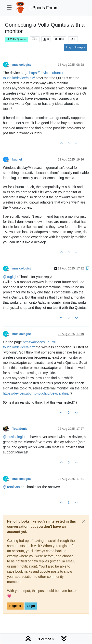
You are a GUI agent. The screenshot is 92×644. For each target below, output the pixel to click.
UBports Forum (44, 8)
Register (15, 606)
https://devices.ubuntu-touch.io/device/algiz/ (36, 393)
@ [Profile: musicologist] (14, 437)
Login (31, 606)
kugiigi (17, 160)
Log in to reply (75, 47)
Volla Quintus (16, 39)
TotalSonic (20, 429)
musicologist (22, 65)
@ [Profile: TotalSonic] (13, 487)
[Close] (83, 522)
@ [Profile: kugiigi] (10, 277)
